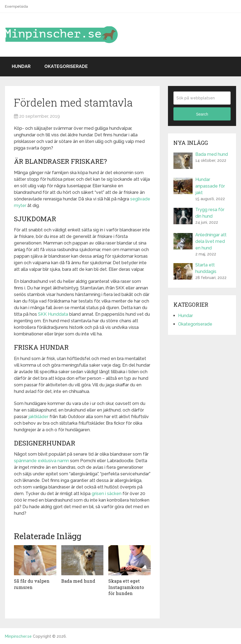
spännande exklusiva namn (41, 461)
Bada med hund (78, 581)
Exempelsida (16, 6)
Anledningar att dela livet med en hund (211, 241)
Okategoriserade (66, 66)
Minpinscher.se (18, 636)
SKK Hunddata (53, 314)
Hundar (21, 66)
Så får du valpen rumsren (32, 584)
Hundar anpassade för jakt (210, 186)
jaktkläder (38, 417)
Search (202, 114)
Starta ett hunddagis (206, 268)
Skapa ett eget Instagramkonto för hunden (126, 587)
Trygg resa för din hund (210, 213)
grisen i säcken (107, 494)
